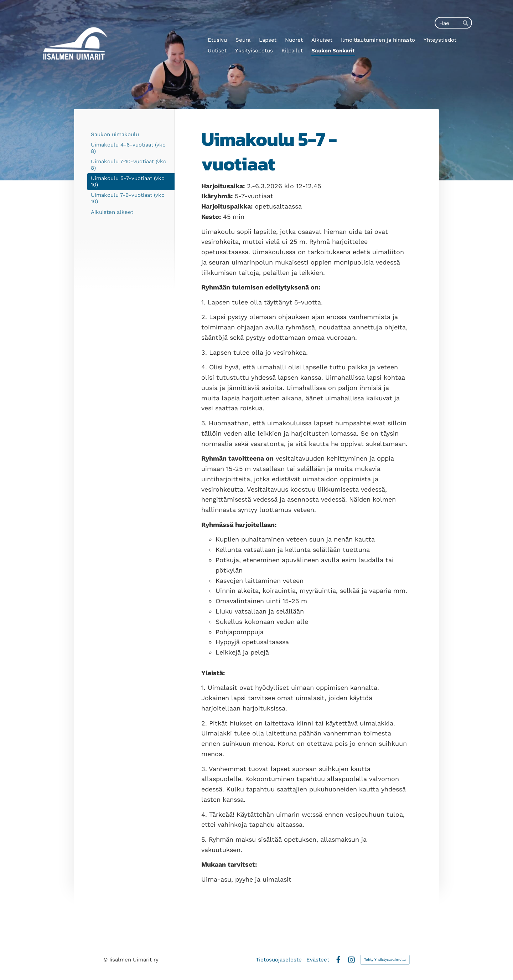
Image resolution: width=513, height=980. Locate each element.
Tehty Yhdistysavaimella (385, 960)
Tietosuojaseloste (279, 960)
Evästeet (318, 960)
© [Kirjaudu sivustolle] (106, 960)
